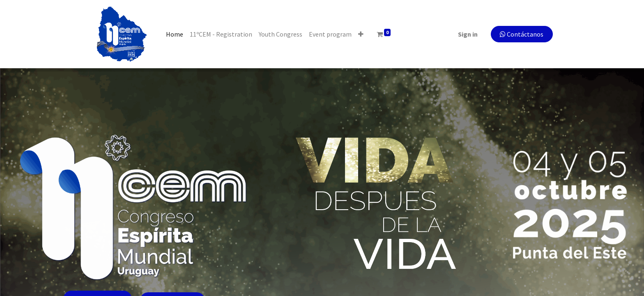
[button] (364, 34)
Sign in (465, 34)
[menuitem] (177, 34)
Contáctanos (519, 34)
